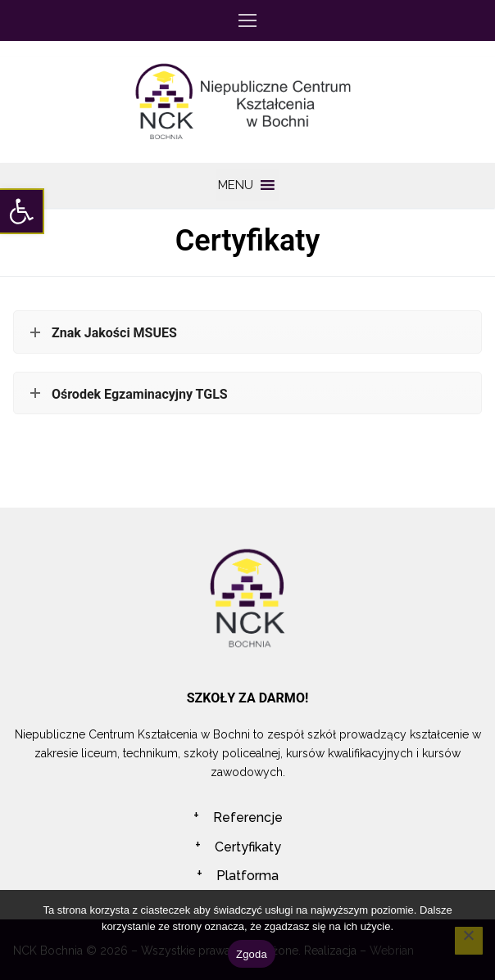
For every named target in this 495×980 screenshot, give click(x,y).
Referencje (248, 817)
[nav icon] (247, 20)
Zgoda (252, 954)
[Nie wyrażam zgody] (469, 941)
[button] (21, 211)
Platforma (247, 876)
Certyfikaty (248, 847)
